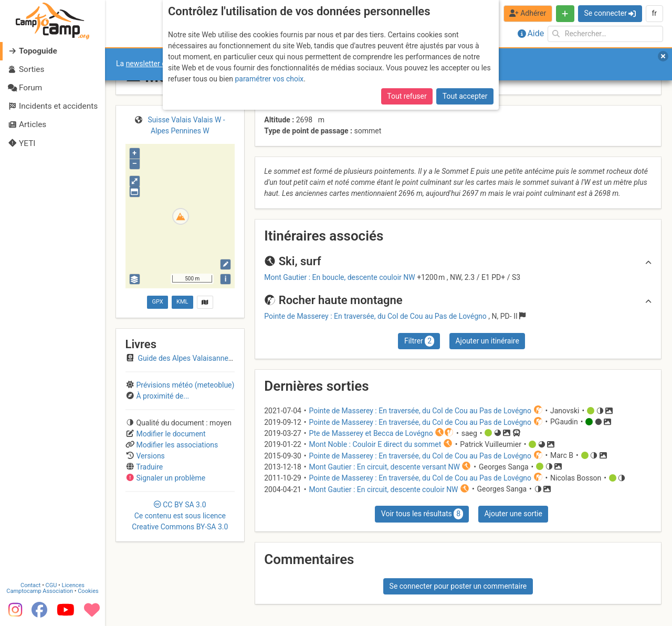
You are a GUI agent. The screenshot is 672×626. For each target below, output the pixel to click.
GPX (157, 302)
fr (654, 13)
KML (182, 302)
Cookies (88, 591)
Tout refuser (407, 96)
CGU (51, 585)
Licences (73, 585)
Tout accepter (465, 96)
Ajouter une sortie (513, 514)
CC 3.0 (180, 516)
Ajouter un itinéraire (487, 341)
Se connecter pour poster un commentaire (458, 586)
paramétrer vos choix (269, 79)
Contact (30, 585)
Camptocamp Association (40, 591)
